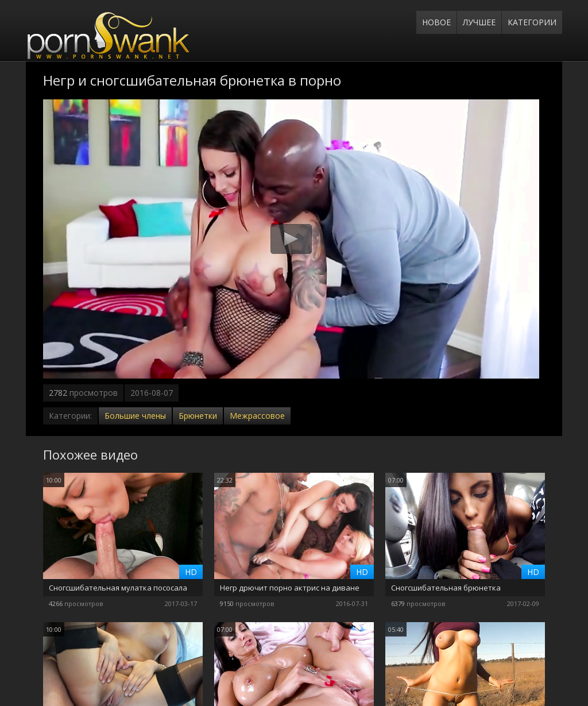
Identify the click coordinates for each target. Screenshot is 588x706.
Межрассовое (257, 416)
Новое (436, 22)
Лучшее (479, 22)
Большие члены (135, 416)
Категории (532, 22)
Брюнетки (198, 416)
